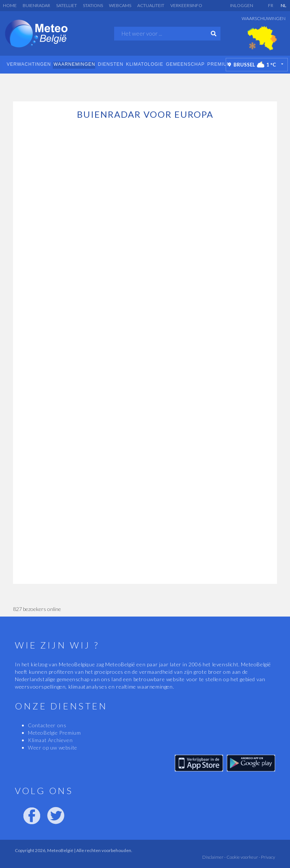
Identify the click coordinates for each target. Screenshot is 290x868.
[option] (262, 38)
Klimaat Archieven (50, 740)
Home (10, 5)
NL (283, 5)
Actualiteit (151, 5)
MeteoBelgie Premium (54, 733)
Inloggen (242, 5)
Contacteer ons (47, 725)
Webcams (120, 5)
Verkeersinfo (186, 5)
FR (271, 5)
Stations (93, 5)
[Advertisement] (145, 87)
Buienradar (36, 5)
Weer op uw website (53, 747)
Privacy (268, 857)
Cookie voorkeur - (243, 857)
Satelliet (67, 5)
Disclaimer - (214, 857)
